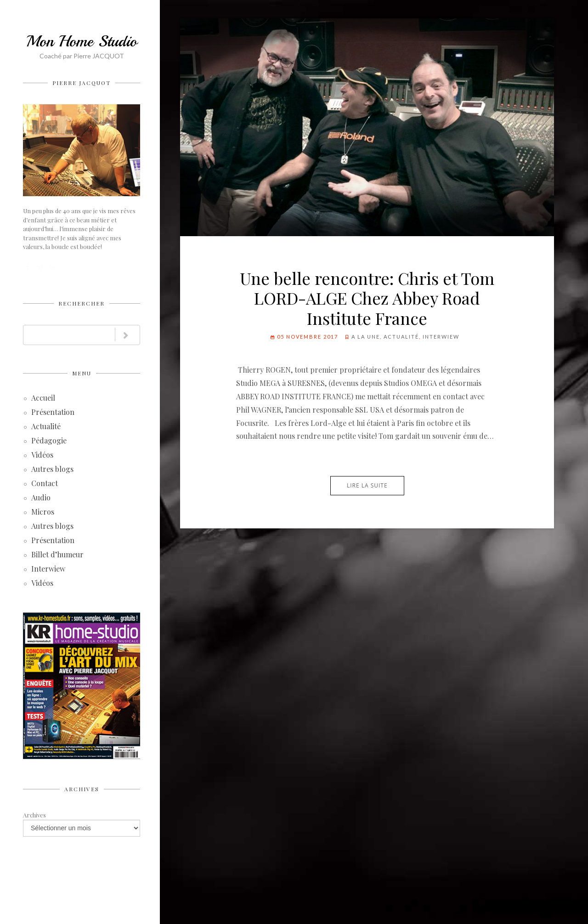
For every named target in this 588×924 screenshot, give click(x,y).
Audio (41, 498)
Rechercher (82, 303)
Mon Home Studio (82, 41)
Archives (82, 789)
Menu (82, 373)
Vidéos (42, 456)
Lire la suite (367, 485)
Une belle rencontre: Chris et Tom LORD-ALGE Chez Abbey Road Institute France (367, 298)
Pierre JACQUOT (82, 83)
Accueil (43, 399)
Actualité (46, 427)
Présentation (53, 413)
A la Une (366, 337)
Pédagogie (49, 441)
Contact (45, 484)
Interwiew (48, 570)
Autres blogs (52, 470)
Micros (43, 513)
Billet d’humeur (57, 555)
